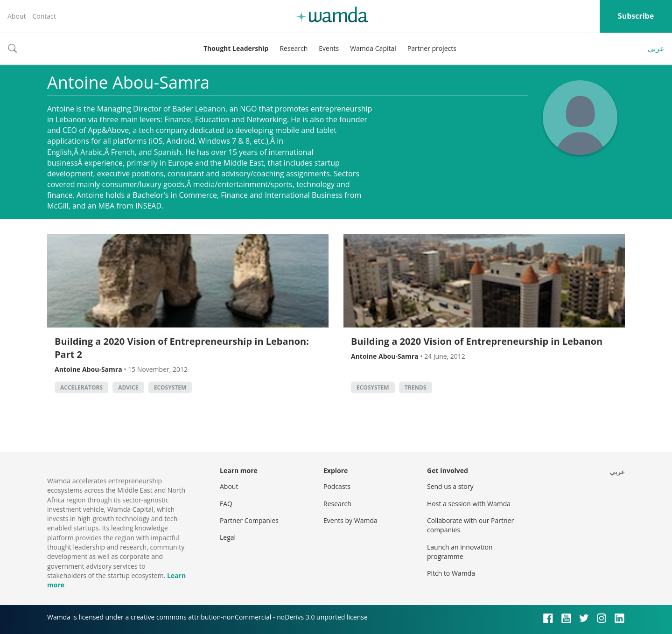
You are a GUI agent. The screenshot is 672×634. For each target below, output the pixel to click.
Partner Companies (249, 520)
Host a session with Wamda (469, 504)
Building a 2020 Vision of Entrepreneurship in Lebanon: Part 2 (182, 348)
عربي (656, 49)
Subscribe (636, 16)
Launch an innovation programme (460, 552)
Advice (128, 387)
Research (294, 48)
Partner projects (432, 48)
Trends (416, 387)
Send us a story (450, 486)
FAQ (226, 504)
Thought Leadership (236, 48)
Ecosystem (170, 387)
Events (329, 48)
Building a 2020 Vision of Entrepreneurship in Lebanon (477, 341)
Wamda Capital (373, 48)
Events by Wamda (350, 520)
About (17, 16)
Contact (44, 16)
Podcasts (337, 486)
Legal (228, 537)
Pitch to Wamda (451, 573)
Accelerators (81, 387)
